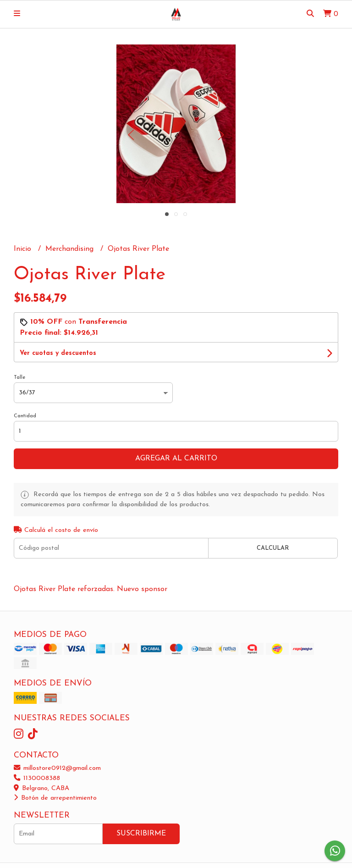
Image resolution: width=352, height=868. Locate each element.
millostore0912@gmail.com (57, 768)
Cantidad (25, 416)
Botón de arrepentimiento (55, 798)
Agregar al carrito (176, 459)
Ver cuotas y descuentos (58, 353)
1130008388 (37, 778)
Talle (19, 378)
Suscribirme (141, 834)
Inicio (24, 249)
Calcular (273, 548)
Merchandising (71, 249)
